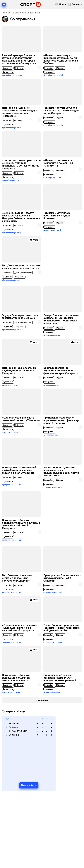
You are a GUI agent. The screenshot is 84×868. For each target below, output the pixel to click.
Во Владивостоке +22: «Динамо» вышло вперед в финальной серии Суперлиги (61, 371)
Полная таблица (29, 785)
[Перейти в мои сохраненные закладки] (75, 5)
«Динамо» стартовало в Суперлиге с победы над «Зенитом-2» (58, 163)
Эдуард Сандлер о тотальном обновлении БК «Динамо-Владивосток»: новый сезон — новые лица (62, 319)
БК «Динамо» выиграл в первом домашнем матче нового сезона (21, 267)
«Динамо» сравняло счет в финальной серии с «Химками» (21, 419)
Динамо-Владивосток (23, 273)
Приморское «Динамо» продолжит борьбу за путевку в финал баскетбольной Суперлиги (21, 524)
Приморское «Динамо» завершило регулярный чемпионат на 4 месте (16, 678)
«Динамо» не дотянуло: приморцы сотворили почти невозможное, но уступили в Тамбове (61, 59)
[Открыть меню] (4, 4)
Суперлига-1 (8, 72)
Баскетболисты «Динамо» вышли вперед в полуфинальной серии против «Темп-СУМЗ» (61, 472)
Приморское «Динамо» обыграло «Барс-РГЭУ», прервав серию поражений (60, 678)
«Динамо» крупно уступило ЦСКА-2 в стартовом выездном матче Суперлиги (62, 111)
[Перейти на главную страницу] (30, 4)
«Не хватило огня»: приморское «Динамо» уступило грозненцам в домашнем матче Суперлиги (21, 164)
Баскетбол (19, 13)
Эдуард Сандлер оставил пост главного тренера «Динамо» (20, 317)
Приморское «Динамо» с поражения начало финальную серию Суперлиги (62, 420)
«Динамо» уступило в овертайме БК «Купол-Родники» (57, 216)
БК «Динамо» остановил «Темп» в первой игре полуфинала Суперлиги (17, 578)
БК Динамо (19, 68)
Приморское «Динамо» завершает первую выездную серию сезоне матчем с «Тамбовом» (20, 112)
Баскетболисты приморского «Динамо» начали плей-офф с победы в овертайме (61, 628)
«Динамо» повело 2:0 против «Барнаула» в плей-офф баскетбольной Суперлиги (19, 628)
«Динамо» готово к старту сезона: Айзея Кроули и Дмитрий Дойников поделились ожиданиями (21, 217)
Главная (6, 13)
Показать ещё (42, 700)
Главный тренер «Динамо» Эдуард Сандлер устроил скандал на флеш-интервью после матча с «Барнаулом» (19, 59)
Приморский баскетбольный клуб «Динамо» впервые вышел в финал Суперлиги (19, 470)
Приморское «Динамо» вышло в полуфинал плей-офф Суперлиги (62, 578)
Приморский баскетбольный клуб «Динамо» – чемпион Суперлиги (19, 371)
